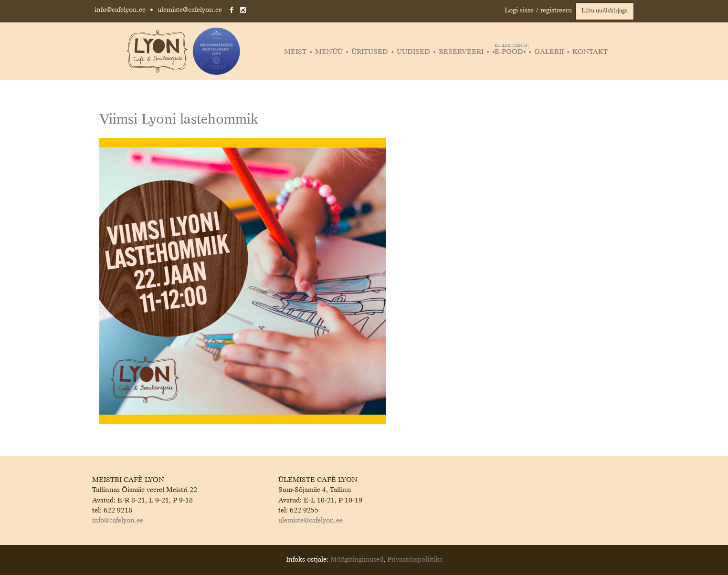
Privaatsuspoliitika (415, 560)
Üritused (370, 52)
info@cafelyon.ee (120, 10)
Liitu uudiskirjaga (605, 11)
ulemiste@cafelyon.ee (190, 10)
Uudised (413, 52)
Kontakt (590, 52)
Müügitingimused (357, 560)
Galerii (549, 52)
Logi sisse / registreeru (538, 10)
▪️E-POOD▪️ (510, 52)
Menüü (329, 52)
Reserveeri (461, 52)
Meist (295, 52)
